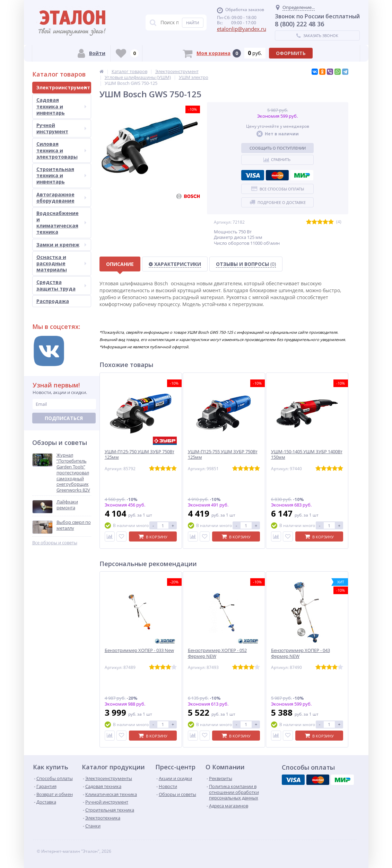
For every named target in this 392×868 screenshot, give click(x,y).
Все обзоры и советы (55, 543)
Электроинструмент (63, 87)
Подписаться (64, 418)
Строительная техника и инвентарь (61, 175)
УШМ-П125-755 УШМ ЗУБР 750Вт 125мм (223, 455)
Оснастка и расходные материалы (61, 263)
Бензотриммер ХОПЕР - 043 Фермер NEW (300, 653)
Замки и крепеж (61, 245)
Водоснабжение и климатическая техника (61, 223)
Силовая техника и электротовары (61, 150)
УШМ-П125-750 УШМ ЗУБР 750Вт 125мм (140, 455)
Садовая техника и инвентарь (61, 106)
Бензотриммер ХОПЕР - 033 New (139, 650)
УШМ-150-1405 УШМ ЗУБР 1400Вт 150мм (307, 455)
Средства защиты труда (61, 285)
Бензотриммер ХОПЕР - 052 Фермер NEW (217, 653)
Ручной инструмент (61, 128)
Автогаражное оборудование (61, 198)
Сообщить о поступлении (278, 148)
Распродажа (53, 301)
